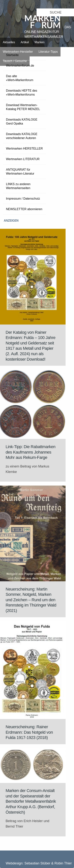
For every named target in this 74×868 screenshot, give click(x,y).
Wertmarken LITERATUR (23, 159)
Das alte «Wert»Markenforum (20, 78)
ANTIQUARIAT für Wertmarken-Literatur (20, 172)
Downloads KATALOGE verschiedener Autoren (22, 136)
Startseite (12, 55)
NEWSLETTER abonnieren (24, 209)
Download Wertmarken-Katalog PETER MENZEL (23, 107)
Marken (39, 42)
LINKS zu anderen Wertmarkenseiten (18, 186)
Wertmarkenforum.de (20, 66)
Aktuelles (9, 42)
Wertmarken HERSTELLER (24, 149)
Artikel (25, 42)
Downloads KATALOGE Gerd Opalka (22, 122)
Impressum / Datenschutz (23, 199)
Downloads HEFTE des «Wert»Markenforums (22, 93)
